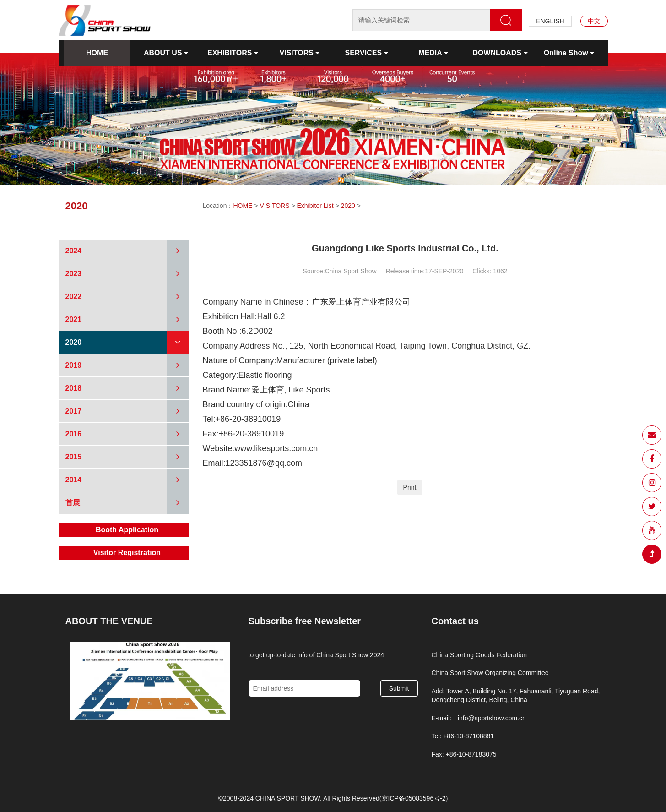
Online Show (569, 53)
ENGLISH (550, 21)
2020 (348, 206)
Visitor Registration (127, 553)
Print (410, 487)
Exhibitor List (315, 206)
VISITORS (300, 53)
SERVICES (366, 53)
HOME (97, 53)
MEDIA (433, 53)
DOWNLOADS (500, 53)
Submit (399, 688)
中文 (594, 21)
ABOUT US (166, 53)
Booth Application (127, 530)
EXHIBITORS (233, 53)
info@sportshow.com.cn (492, 718)
